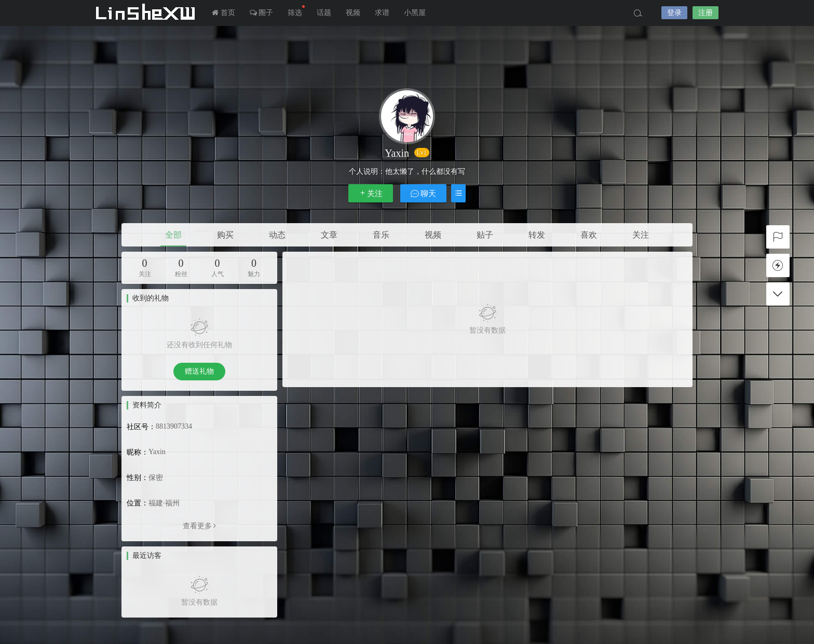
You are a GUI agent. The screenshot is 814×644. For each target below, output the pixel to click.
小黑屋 (415, 13)
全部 (173, 235)
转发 (537, 235)
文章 (329, 235)
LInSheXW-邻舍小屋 (147, 13)
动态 (277, 235)
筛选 (296, 11)
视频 (353, 13)
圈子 (262, 13)
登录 (674, 13)
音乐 (381, 235)
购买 (225, 235)
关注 (371, 193)
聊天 (424, 193)
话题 (324, 13)
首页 (223, 13)
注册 (706, 13)
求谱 (382, 13)
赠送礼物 (199, 371)
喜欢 (589, 235)
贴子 (485, 235)
